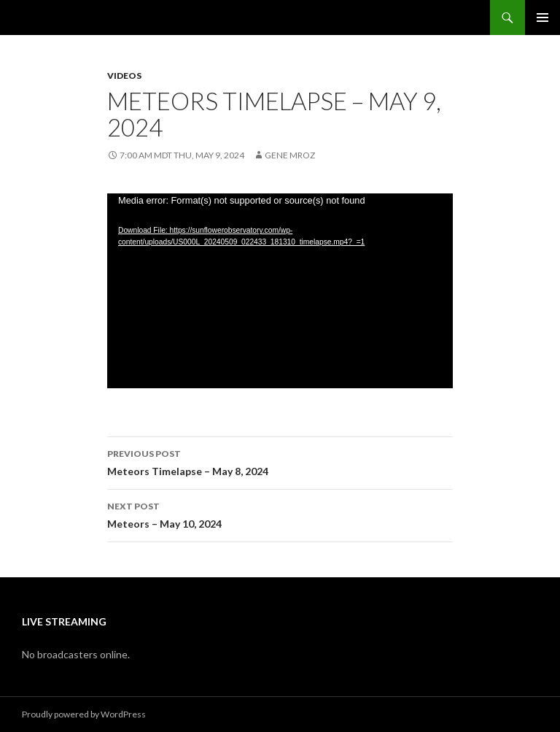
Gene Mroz (290, 155)
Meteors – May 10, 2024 (280, 514)
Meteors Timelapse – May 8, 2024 (280, 461)
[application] (280, 291)
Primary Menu (542, 18)
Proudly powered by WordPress (84, 714)
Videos (124, 76)
